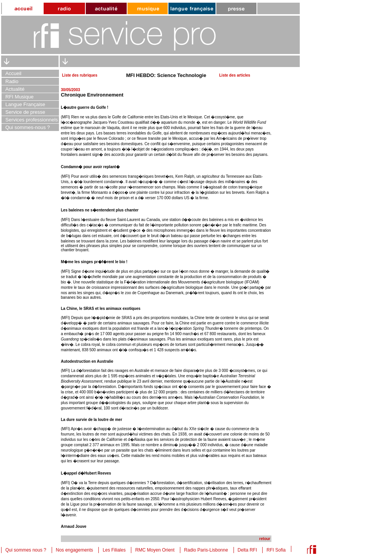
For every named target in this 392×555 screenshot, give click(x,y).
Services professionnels (32, 120)
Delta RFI (247, 550)
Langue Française (25, 104)
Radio (12, 81)
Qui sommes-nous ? (28, 127)
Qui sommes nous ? (26, 550)
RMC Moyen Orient (155, 550)
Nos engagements (74, 550)
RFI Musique (20, 97)
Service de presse (25, 112)
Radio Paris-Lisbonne (206, 550)
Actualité (15, 89)
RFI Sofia (276, 550)
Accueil (13, 73)
